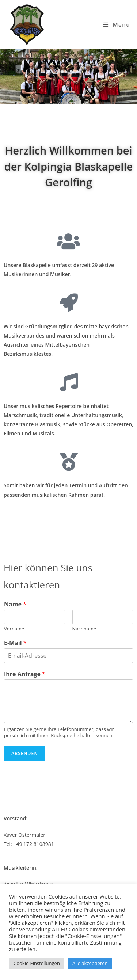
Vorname (14, 629)
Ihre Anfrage (25, 674)
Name (15, 604)
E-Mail (15, 643)
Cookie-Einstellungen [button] (37, 963)
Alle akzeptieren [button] (90, 963)
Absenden (25, 753)
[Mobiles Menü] (117, 24)
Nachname (84, 629)
